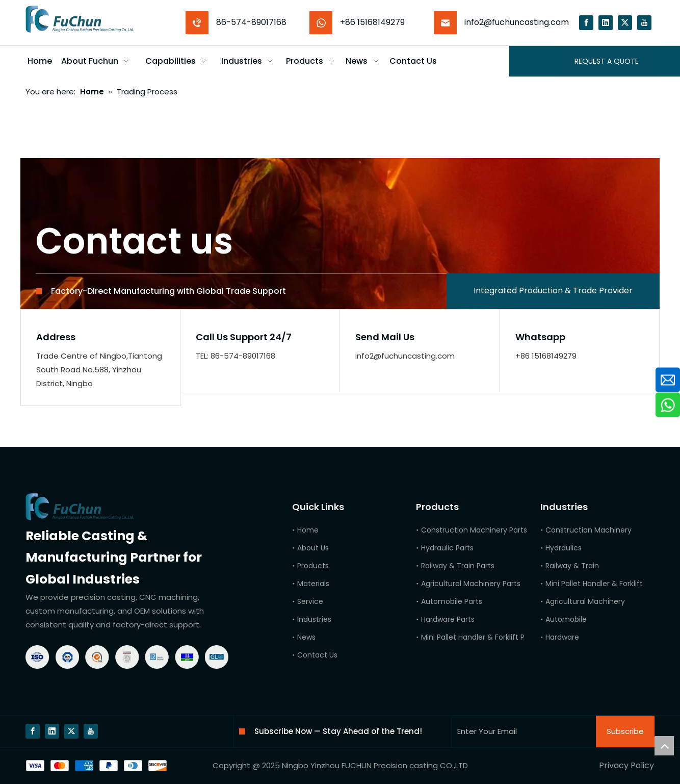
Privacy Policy (626, 765)
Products (313, 566)
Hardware (562, 637)
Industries (314, 619)
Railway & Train (572, 566)
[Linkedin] (606, 23)
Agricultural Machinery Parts (471, 584)
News (306, 637)
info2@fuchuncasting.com (517, 22)
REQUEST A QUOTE (607, 61)
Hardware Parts (448, 619)
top (664, 746)
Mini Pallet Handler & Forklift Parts (480, 637)
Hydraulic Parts (447, 548)
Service (310, 601)
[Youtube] (644, 23)
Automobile (566, 619)
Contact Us (317, 655)
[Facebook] (586, 23)
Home (308, 530)
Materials (313, 584)
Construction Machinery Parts (474, 530)
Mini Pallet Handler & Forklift (594, 584)
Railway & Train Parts (458, 566)
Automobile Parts (452, 601)
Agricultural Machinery (585, 601)
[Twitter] (625, 23)
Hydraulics (564, 548)
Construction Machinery (589, 530)
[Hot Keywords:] (533, 61)
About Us (313, 548)
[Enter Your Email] (522, 731)
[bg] (96, 766)
